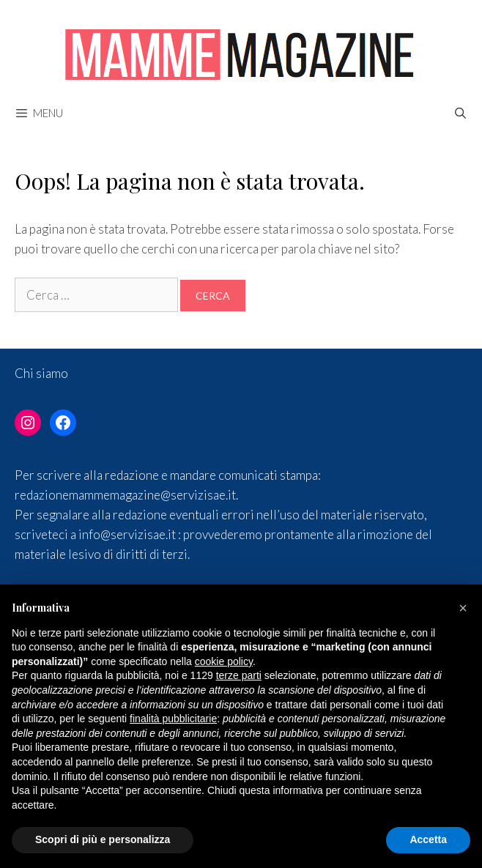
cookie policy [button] (224, 661)
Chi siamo (41, 373)
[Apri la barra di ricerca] (460, 113)
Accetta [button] (428, 839)
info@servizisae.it (127, 534)
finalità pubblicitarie (173, 719)
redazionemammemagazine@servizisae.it (125, 495)
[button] (463, 608)
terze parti (239, 675)
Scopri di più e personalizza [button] (103, 839)
